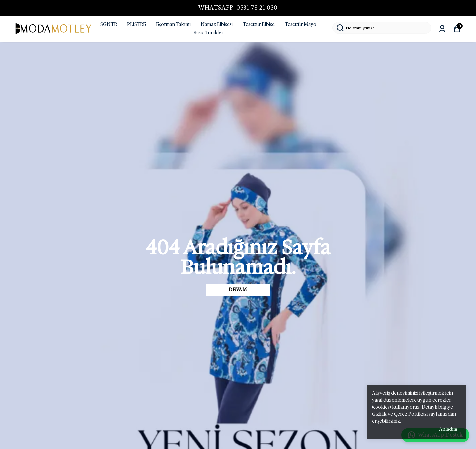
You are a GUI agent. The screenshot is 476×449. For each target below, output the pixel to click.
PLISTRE (137, 24)
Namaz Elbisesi (217, 24)
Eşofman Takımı (173, 24)
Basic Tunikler (208, 33)
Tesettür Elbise (259, 24)
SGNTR (109, 24)
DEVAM (238, 290)
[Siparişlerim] (442, 29)
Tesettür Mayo (300, 24)
